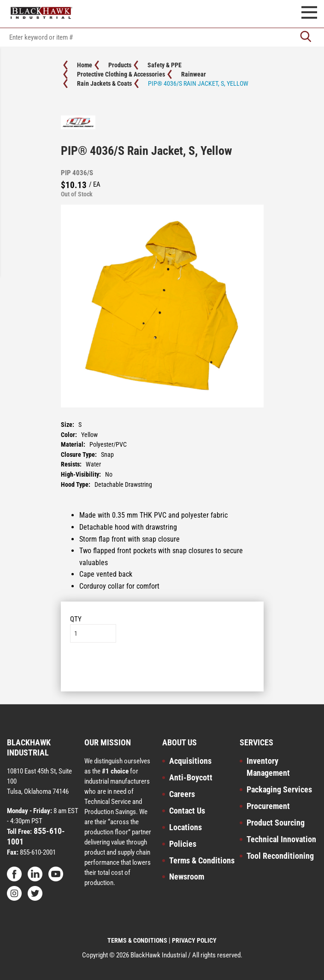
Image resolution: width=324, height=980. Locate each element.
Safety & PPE (165, 65)
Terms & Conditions (202, 860)
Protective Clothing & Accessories (121, 74)
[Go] (306, 37)
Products (120, 65)
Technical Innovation (281, 839)
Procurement (268, 806)
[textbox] (162, 37)
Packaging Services (279, 789)
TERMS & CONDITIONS (137, 940)
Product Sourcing (276, 823)
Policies (183, 844)
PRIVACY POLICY (194, 940)
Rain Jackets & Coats (104, 83)
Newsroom (187, 877)
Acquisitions (190, 761)
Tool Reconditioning (280, 856)
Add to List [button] (162, 670)
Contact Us (187, 811)
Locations (186, 827)
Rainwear (194, 74)
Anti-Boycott (191, 777)
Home (85, 65)
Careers (182, 794)
